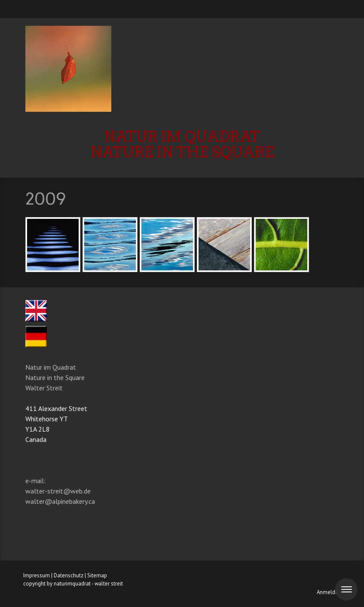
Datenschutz (69, 575)
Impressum (37, 575)
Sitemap (97, 575)
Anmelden (329, 592)
